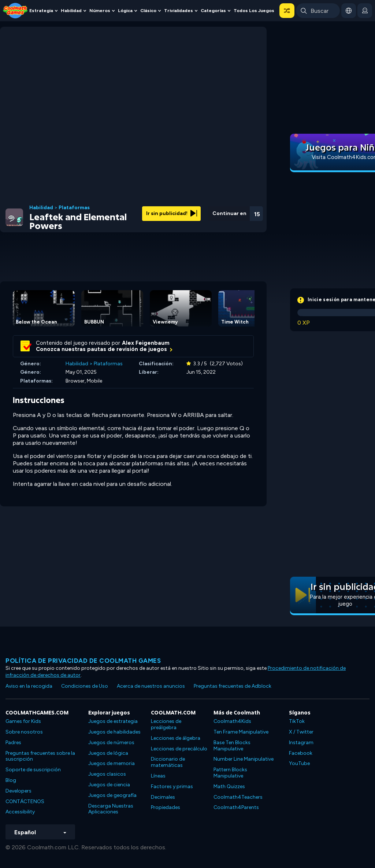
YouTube (299, 763)
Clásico (148, 10)
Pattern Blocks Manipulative (230, 773)
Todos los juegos (254, 10)
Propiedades (166, 807)
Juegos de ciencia (109, 785)
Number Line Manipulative (244, 759)
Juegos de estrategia (113, 721)
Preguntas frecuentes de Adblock (233, 686)
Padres (13, 743)
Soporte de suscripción (33, 770)
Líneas (158, 776)
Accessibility (20, 812)
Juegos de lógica (108, 753)
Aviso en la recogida (29, 686)
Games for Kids (23, 721)
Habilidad (71, 10)
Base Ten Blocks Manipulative (232, 746)
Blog (11, 780)
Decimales (163, 797)
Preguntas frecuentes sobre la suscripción (40, 756)
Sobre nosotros (24, 732)
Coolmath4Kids (232, 721)
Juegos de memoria (112, 763)
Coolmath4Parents (236, 807)
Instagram (301, 743)
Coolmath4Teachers (238, 797)
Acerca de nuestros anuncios (151, 686)
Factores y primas (172, 786)
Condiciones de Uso (85, 686)
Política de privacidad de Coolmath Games (83, 661)
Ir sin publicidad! (172, 213)
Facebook (301, 753)
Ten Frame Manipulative (241, 732)
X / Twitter (301, 732)
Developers (18, 791)
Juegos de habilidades (114, 732)
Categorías (213, 10)
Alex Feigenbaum (146, 343)
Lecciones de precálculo (179, 749)
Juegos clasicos (107, 774)
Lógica (125, 10)
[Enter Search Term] (318, 11)
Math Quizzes (229, 786)
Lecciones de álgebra (176, 738)
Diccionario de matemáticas (168, 762)
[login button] (365, 11)
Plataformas (74, 208)
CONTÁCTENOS (25, 801)
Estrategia (41, 10)
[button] (287, 11)
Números (100, 10)
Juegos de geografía (112, 795)
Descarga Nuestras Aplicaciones (111, 809)
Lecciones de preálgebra (166, 724)
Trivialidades (179, 10)
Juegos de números (111, 743)
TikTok (297, 721)
